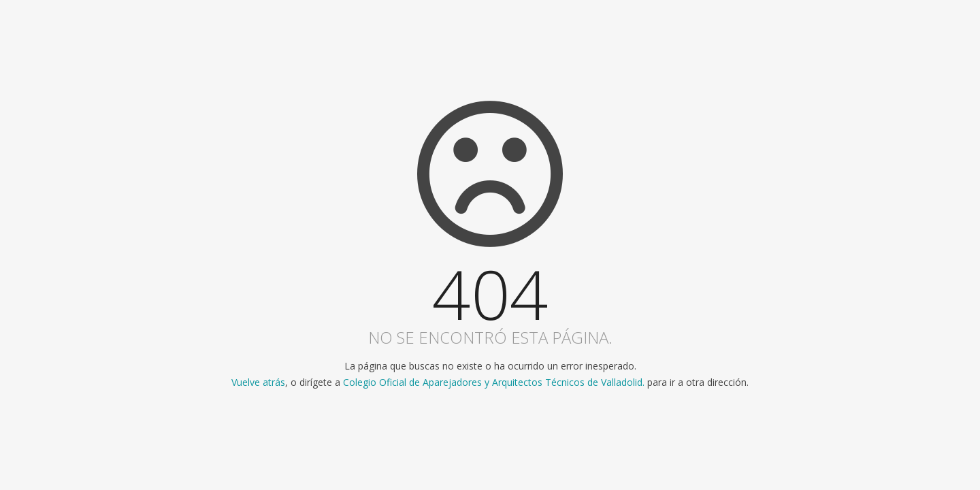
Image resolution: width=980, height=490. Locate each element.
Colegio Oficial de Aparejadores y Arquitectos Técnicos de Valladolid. (494, 382)
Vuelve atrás (258, 382)
